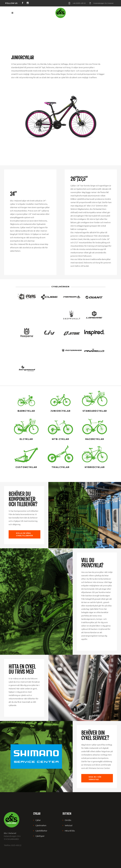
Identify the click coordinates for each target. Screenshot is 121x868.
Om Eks (68, 820)
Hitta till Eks (70, 831)
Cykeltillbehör (41, 831)
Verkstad (69, 825)
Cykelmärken (41, 825)
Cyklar (38, 820)
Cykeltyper (40, 836)
